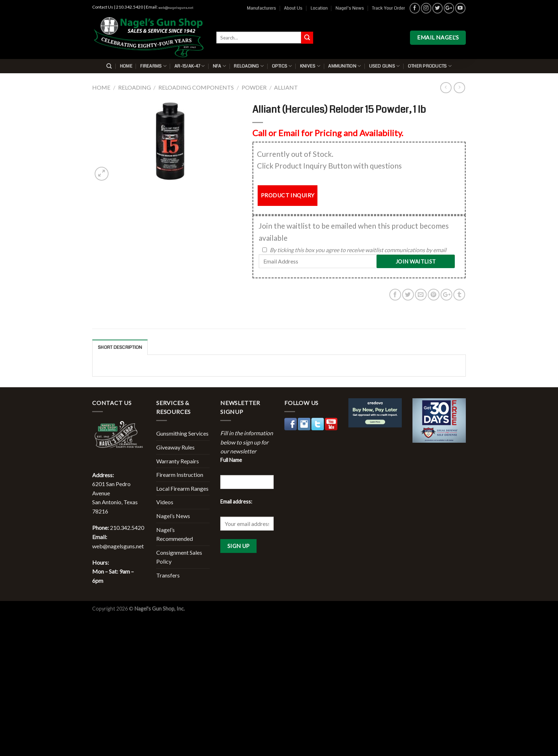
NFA (219, 66)
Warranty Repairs (178, 461)
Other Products (430, 66)
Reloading (249, 66)
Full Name (231, 460)
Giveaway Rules (175, 447)
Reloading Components (196, 87)
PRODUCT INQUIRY (288, 195)
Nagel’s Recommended (175, 534)
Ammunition (344, 66)
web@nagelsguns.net (176, 8)
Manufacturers (262, 8)
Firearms (153, 66)
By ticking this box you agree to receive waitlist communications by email (358, 250)
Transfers (168, 575)
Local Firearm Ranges (182, 488)
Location (319, 8)
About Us (293, 8)
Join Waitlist (416, 261)
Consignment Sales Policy (179, 557)
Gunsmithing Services (182, 433)
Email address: (236, 502)
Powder (254, 87)
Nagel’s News (350, 8)
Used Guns (385, 66)
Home (126, 66)
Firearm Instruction (180, 475)
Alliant (286, 87)
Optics (282, 66)
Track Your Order (388, 8)
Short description (120, 347)
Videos (165, 502)
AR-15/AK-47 (189, 66)
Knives (310, 66)
